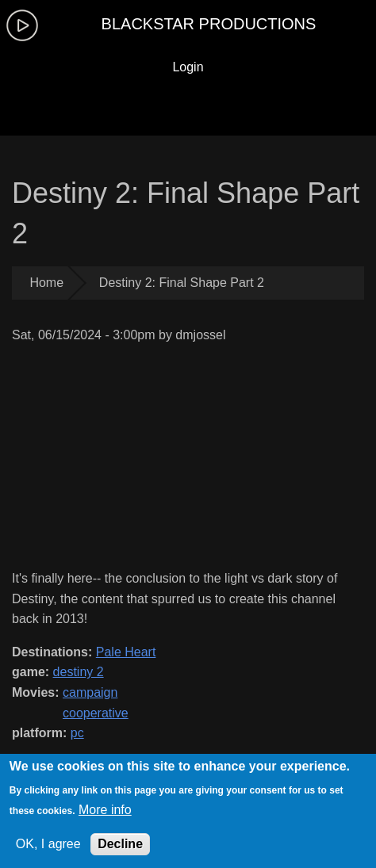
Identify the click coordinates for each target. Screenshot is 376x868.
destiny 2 (79, 672)
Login (188, 67)
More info (105, 810)
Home (46, 283)
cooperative (96, 713)
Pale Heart (126, 652)
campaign (90, 692)
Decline (120, 844)
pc (77, 733)
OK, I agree (48, 844)
